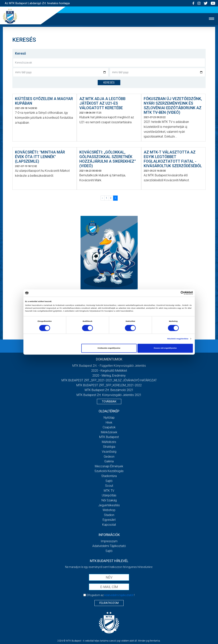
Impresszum (109, 541)
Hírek (109, 423)
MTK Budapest (109, 437)
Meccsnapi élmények (109, 466)
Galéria (109, 461)
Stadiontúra (109, 476)
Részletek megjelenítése (178, 339)
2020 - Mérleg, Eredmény (109, 376)
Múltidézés (109, 442)
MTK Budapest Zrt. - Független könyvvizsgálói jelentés (109, 366)
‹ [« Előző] (102, 198)
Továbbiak (109, 402)
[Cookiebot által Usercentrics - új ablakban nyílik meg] (176, 293)
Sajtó (109, 481)
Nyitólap (109, 418)
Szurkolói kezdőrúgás (109, 471)
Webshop (109, 510)
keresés (109, 83)
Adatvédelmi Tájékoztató (109, 546)
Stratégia (109, 447)
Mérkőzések (109, 432)
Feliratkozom (109, 603)
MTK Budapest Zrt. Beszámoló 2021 (109, 390)
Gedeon (109, 457)
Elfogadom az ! (111, 595)
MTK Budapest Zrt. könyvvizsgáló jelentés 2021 (109, 395)
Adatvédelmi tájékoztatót (119, 595)
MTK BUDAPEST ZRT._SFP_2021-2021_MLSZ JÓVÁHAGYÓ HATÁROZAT (109, 380)
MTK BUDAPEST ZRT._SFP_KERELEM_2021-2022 (109, 385)
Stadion (109, 515)
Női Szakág (109, 500)
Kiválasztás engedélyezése (109, 348)
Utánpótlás (109, 495)
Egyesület (109, 520)
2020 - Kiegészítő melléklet (109, 371)
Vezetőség (109, 452)
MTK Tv (109, 491)
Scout (109, 486)
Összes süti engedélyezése (165, 348)
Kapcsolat (109, 525)
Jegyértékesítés (109, 505)
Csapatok (109, 427)
